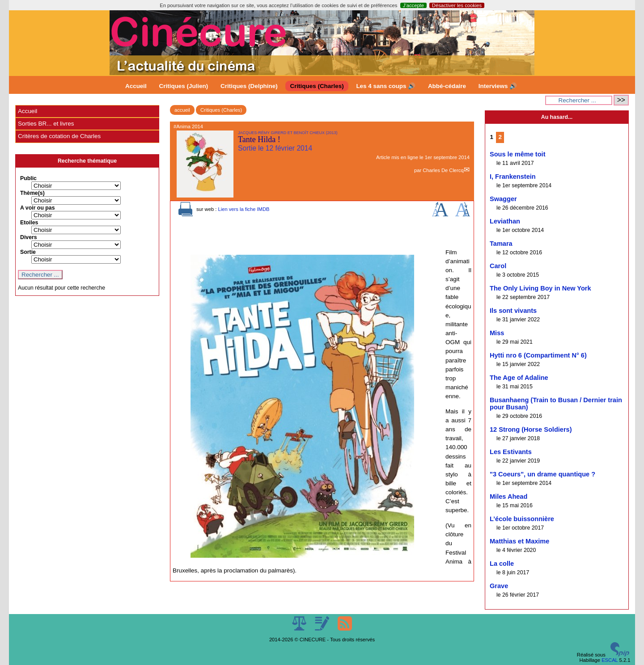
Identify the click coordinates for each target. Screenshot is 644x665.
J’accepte (413, 5)
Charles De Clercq (443, 170)
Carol (498, 266)
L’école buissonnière (522, 519)
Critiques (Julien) (184, 86)
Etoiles (29, 223)
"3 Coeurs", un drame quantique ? (542, 474)
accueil (182, 110)
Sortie (28, 252)
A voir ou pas (38, 208)
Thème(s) (32, 193)
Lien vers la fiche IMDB (244, 209)
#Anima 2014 (188, 126)
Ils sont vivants (513, 311)
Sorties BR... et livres (46, 124)
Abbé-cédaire (447, 86)
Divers (29, 237)
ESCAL (610, 660)
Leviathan (505, 221)
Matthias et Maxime (519, 541)
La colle (502, 564)
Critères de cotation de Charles (59, 136)
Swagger (503, 199)
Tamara (501, 244)
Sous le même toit (518, 154)
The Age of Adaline (519, 378)
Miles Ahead (508, 497)
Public (28, 178)
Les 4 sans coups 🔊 (386, 86)
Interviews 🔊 (498, 86)
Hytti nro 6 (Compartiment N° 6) (538, 355)
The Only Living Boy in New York (540, 288)
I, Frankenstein (513, 177)
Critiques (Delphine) (249, 86)
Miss (497, 333)
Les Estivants (511, 452)
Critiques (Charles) (317, 86)
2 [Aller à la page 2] (500, 137)
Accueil (136, 86)
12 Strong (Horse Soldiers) (531, 429)
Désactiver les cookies (457, 5)
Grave (499, 586)
